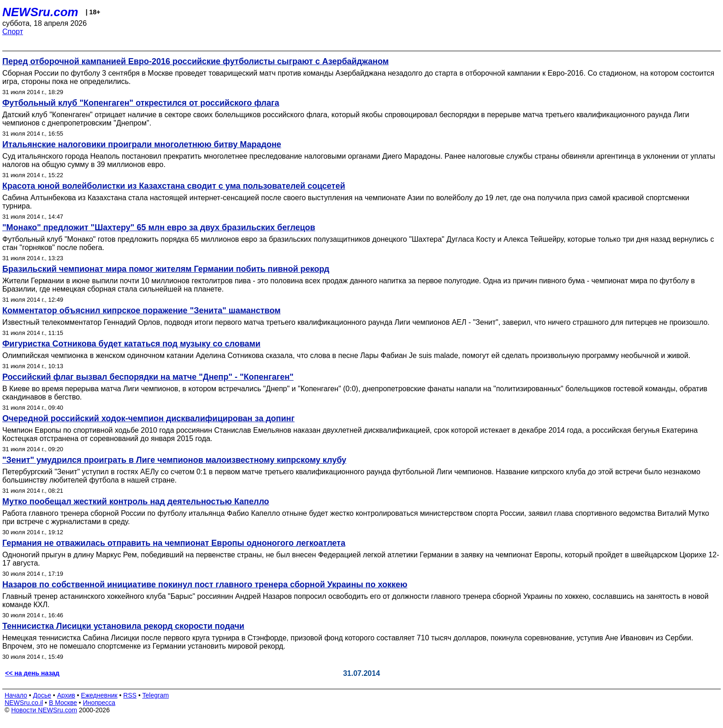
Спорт (13, 32)
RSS (130, 695)
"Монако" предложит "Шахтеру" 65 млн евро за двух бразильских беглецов (159, 227)
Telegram (156, 695)
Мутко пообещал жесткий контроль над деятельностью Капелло (136, 501)
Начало (16, 695)
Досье (42, 695)
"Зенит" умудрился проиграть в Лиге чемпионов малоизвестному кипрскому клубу (174, 460)
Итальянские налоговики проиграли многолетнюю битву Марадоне (142, 144)
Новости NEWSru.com (44, 710)
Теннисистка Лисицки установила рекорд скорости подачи (123, 626)
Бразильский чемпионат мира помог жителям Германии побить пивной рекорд (166, 269)
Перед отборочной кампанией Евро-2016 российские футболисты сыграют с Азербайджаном (196, 61)
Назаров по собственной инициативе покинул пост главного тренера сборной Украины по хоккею (205, 585)
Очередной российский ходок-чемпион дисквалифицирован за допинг (148, 418)
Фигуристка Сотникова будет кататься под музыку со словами (131, 344)
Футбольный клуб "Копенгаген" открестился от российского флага (141, 103)
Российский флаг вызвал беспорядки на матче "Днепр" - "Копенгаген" (148, 377)
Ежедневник (99, 695)
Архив (66, 695)
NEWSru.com (40, 12)
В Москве (63, 703)
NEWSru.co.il (24, 703)
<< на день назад (32, 673)
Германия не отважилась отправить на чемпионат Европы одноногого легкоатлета (174, 543)
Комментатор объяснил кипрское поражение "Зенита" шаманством (141, 310)
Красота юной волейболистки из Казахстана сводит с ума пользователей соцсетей (174, 186)
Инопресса (99, 703)
